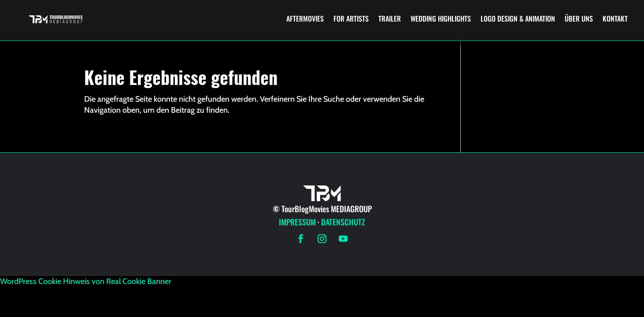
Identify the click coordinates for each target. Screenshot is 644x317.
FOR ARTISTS (351, 18)
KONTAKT (615, 18)
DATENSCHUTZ (343, 222)
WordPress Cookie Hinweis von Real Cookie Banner (86, 281)
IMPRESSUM (297, 222)
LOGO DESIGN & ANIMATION (518, 18)
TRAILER (390, 18)
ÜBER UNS (579, 18)
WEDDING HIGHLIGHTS (441, 18)
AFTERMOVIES (305, 18)
